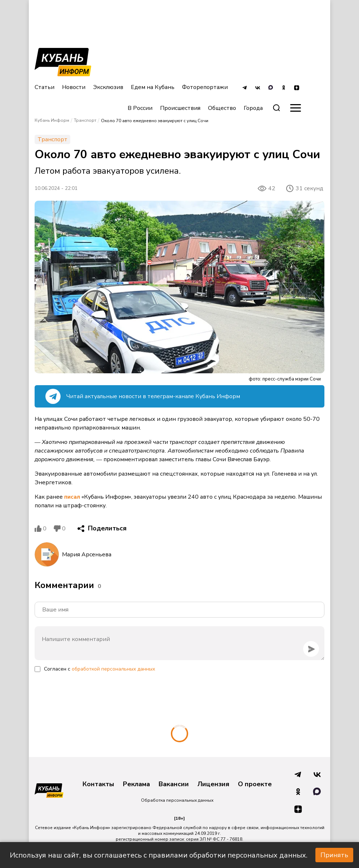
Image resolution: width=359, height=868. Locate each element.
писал (72, 497)
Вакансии (174, 784)
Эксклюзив (108, 87)
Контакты (98, 784)
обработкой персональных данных (113, 669)
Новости (74, 87)
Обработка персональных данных (177, 800)
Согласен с (99, 669)
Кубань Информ (52, 120)
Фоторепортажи (205, 87)
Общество (222, 108)
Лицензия (213, 784)
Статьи (45, 87)
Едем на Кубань (153, 87)
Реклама (136, 784)
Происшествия (180, 108)
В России (140, 108)
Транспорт (85, 120)
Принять (334, 855)
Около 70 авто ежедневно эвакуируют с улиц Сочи (155, 121)
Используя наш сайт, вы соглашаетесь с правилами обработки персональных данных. (159, 855)
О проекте (255, 784)
